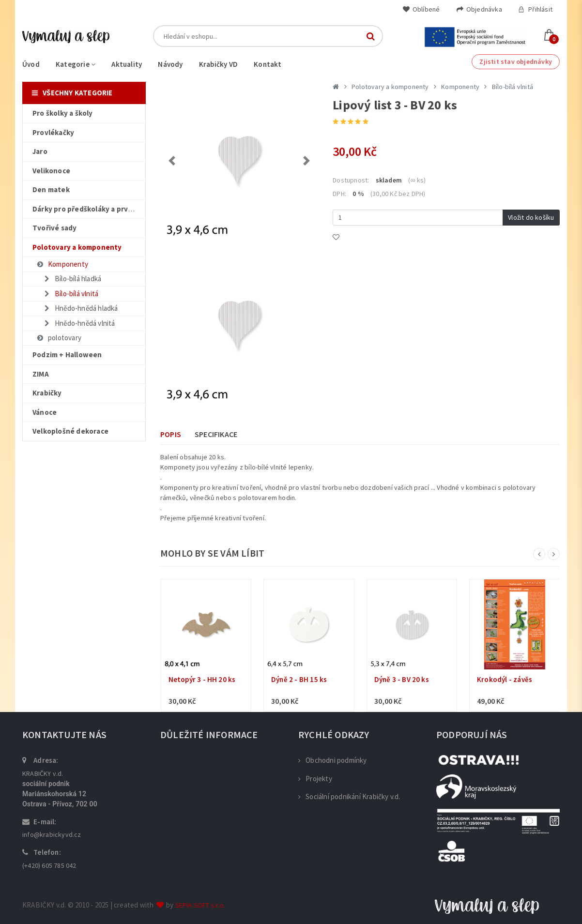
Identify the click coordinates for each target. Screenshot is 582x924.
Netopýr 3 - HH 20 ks (202, 679)
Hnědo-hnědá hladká (80, 308)
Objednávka (479, 9)
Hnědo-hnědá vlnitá (79, 323)
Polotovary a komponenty (390, 87)
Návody (170, 64)
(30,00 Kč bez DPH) (398, 194)
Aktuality (127, 64)
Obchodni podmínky (333, 760)
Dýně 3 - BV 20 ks (402, 679)
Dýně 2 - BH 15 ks (299, 679)
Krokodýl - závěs (505, 679)
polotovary (59, 338)
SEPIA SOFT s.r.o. (200, 905)
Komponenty (62, 264)
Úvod (31, 64)
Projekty (315, 779)
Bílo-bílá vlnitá (70, 294)
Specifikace (216, 434)
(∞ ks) (417, 180)
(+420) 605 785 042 (49, 865)
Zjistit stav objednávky (516, 61)
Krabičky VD (218, 64)
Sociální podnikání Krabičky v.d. (349, 796)
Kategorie (76, 64)
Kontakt (268, 64)
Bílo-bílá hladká (72, 279)
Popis (171, 434)
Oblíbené (421, 9)
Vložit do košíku (531, 217)
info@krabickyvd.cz (52, 834)
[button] (172, 161)
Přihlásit (535, 9)
